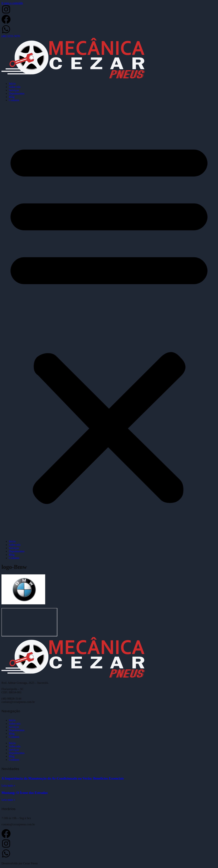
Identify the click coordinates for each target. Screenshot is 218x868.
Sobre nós (15, 87)
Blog (12, 97)
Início (12, 84)
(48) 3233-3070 (11, 36)
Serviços (14, 90)
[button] (109, 321)
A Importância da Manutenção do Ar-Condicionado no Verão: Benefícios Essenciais (63, 778)
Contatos (14, 100)
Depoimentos (17, 93)
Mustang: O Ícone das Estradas (25, 793)
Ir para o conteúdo (12, 3)
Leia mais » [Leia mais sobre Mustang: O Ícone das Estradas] (8, 800)
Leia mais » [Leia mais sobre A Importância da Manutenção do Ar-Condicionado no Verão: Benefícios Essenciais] (8, 786)
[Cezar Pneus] (29, 622)
